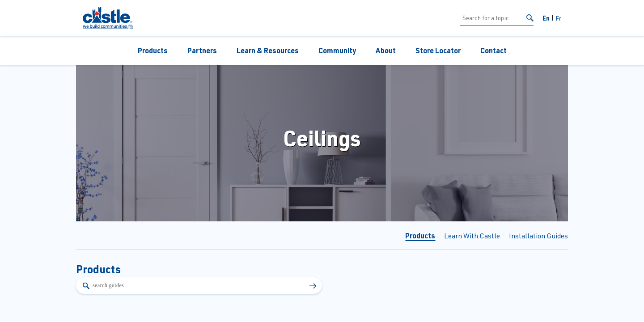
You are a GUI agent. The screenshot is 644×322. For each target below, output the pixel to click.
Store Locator (438, 50)
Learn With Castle (472, 236)
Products (153, 50)
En (546, 18)
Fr (558, 18)
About (386, 50)
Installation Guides (538, 236)
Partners (202, 50)
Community (337, 50)
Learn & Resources (268, 50)
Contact (494, 50)
